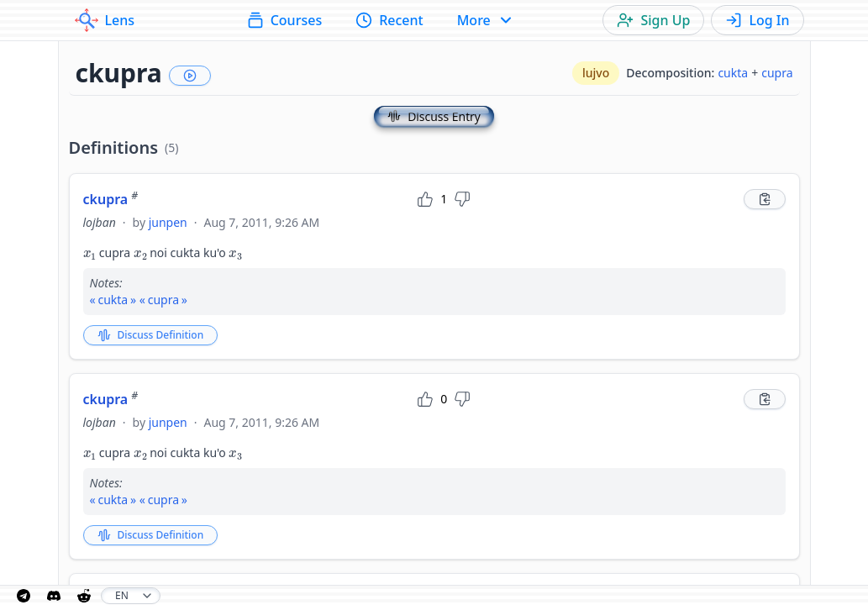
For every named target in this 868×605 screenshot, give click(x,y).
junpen (168, 222)
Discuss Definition (151, 335)
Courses (284, 20)
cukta (733, 73)
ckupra (111, 199)
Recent (389, 20)
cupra (777, 73)
